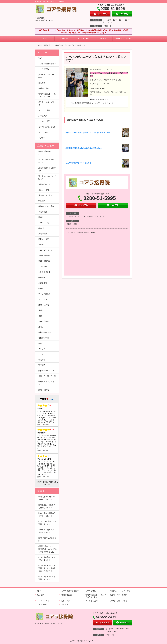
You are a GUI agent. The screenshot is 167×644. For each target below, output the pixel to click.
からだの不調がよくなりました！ (78, 163)
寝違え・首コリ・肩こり (47, 383)
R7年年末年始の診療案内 (47, 539)
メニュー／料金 (83, 39)
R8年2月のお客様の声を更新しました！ (47, 506)
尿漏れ (41, 310)
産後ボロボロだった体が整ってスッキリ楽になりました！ (88, 133)
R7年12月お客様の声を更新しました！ (47, 523)
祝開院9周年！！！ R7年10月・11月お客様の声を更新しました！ (47, 549)
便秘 (40, 316)
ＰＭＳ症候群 (44, 321)
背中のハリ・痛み (45, 195)
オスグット (43, 299)
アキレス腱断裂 (44, 294)
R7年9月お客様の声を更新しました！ (47, 559)
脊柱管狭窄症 (44, 338)
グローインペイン (45, 250)
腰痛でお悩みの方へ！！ (45, 153)
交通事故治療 (44, 88)
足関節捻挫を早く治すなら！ (47, 169)
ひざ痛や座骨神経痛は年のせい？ (47, 161)
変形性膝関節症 (44, 261)
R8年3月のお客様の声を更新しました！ (47, 498)
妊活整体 (42, 83)
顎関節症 (42, 360)
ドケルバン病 (44, 223)
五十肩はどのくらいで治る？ (47, 178)
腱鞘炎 (41, 217)
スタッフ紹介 (44, 132)
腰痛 (40, 343)
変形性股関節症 (44, 256)
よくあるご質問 (44, 121)
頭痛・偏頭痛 (44, 390)
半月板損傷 (43, 267)
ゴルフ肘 (42, 349)
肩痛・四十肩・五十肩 (47, 376)
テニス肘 (42, 354)
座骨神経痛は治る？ (46, 184)
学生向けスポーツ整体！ (46, 104)
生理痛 (41, 327)
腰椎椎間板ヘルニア (46, 332)
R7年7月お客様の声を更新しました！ (47, 578)
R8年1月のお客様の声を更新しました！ (47, 515)
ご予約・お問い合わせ (122, 39)
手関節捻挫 (43, 212)
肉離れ (41, 288)
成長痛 (41, 245)
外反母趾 (42, 278)
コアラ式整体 (44, 69)
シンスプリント (44, 272)
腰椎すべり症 (44, 239)
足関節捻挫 (43, 283)
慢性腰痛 (42, 201)
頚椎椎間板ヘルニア (46, 371)
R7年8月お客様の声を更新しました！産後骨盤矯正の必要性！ (47, 568)
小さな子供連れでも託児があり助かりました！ (84, 148)
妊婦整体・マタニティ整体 (47, 76)
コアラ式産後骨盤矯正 (47, 64)
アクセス (103, 39)
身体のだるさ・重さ (46, 206)
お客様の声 (64, 39)
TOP (45, 39)
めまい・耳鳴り (44, 190)
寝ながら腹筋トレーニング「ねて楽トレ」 (47, 95)
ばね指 (41, 228)
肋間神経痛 (43, 234)
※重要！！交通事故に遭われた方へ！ (47, 531)
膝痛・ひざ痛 (44, 305)
